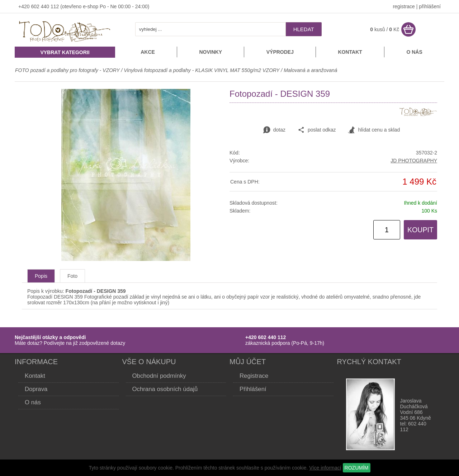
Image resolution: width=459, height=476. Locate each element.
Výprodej (280, 52)
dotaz (274, 130)
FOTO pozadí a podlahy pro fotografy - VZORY (68, 70)
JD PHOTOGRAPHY (414, 161)
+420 (25, 6)
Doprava (36, 389)
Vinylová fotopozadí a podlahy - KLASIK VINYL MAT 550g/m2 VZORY (202, 70)
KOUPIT (420, 230)
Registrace (254, 376)
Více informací (325, 468)
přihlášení (430, 6)
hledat (304, 29)
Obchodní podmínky (159, 376)
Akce (148, 52)
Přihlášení (253, 389)
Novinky (210, 52)
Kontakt (350, 52)
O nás (414, 52)
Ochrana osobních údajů (165, 389)
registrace (404, 6)
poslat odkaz (317, 130)
